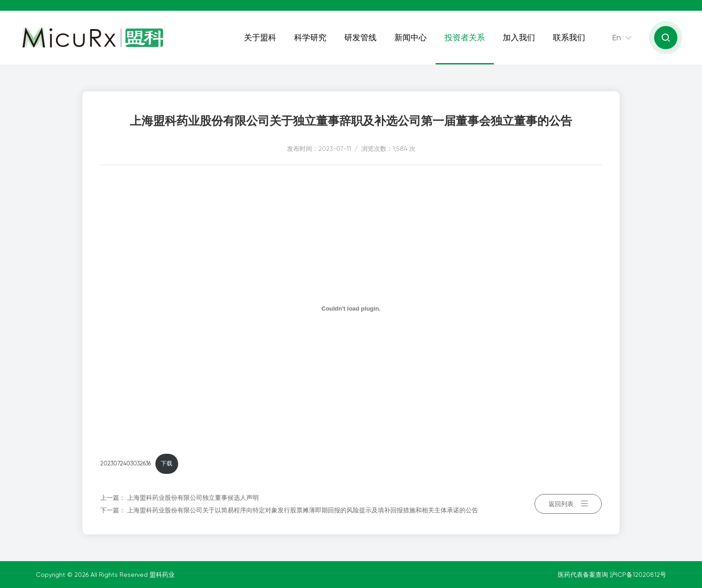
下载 (167, 463)
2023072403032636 (126, 463)
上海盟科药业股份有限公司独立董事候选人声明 (193, 498)
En (616, 37)
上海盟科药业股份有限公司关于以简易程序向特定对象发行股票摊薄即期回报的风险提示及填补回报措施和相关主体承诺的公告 (303, 510)
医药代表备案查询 (584, 575)
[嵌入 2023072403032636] (351, 308)
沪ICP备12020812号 (638, 575)
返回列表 (568, 504)
